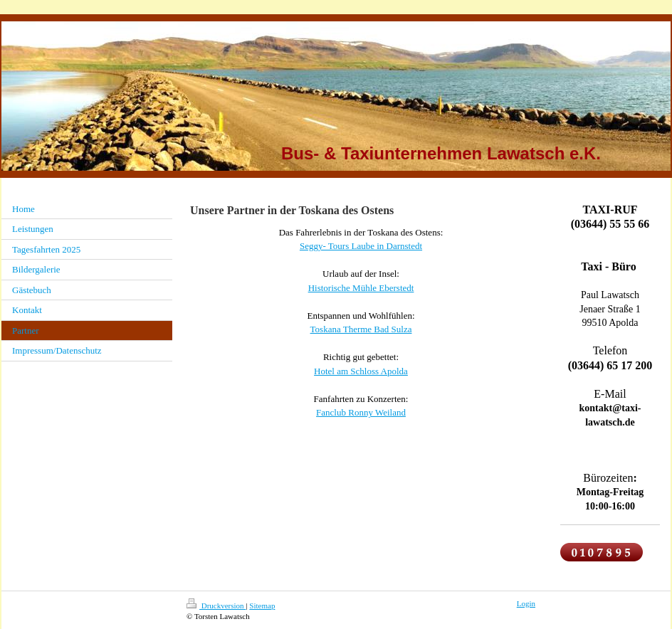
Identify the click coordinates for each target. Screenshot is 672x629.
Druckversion (216, 606)
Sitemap (262, 606)
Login (526, 603)
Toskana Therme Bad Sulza (361, 329)
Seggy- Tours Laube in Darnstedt (361, 246)
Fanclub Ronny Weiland (361, 412)
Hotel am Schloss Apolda (361, 371)
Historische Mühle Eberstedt (361, 288)
